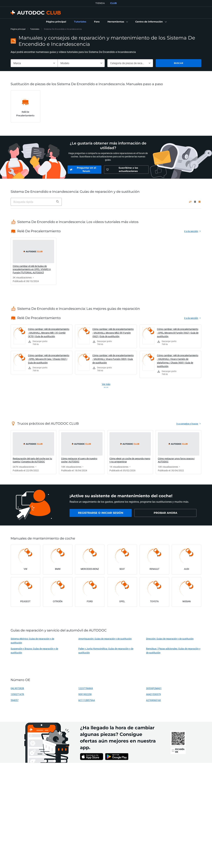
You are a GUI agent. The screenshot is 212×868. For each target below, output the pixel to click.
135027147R (17, 694)
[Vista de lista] (195, 202)
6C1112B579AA (87, 700)
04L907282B (17, 688)
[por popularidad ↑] (190, 202)
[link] (56, 22)
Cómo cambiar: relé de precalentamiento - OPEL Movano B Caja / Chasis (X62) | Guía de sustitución (49, 359)
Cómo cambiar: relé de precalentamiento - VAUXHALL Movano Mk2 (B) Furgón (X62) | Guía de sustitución (113, 333)
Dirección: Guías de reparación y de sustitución (170, 639)
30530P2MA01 (154, 688)
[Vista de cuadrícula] (199, 202)
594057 (15, 700)
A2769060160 (153, 700)
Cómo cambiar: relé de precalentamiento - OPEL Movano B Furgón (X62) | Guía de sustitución (178, 333)
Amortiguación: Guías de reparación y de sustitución (105, 639)
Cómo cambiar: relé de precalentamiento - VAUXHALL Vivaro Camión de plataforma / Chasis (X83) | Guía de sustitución (178, 361)
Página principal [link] (18, 29)
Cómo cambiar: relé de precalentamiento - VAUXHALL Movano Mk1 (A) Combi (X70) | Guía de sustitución (49, 333)
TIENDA (100, 3)
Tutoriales (35, 29)
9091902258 (85, 694)
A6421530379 (153, 694)
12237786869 (86, 688)
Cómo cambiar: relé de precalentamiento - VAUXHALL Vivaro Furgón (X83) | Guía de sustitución (113, 359)
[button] (117, 22)
